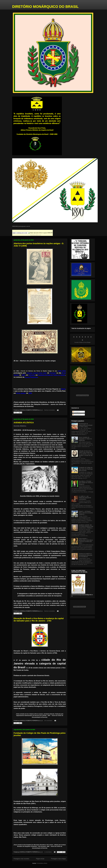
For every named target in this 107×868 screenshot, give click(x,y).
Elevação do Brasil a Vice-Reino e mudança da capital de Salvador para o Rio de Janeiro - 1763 (39, 620)
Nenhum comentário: (50, 410)
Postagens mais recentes (21, 859)
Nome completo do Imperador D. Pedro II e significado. (85, 439)
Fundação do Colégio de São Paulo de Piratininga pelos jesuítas (86, 469)
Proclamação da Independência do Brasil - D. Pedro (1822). (86, 425)
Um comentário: (48, 721)
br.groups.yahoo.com (36, 235)
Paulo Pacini (41, 430)
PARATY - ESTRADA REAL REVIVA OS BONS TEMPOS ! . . (86, 513)
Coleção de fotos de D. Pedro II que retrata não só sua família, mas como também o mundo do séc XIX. (86, 454)
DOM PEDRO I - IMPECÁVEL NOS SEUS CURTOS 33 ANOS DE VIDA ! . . (86, 541)
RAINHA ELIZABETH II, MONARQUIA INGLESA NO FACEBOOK (86, 555)
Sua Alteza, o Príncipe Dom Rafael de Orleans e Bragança (86, 483)
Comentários (77, 415)
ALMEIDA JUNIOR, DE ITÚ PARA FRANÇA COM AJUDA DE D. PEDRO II (86, 527)
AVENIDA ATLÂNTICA (24, 423)
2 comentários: (48, 852)
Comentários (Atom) (42, 863)
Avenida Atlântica (20, 426)
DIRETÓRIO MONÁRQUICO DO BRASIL (45, 7)
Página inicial (40, 859)
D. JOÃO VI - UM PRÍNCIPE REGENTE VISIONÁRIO (85, 498)
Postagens (76, 412)
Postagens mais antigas (58, 859)
